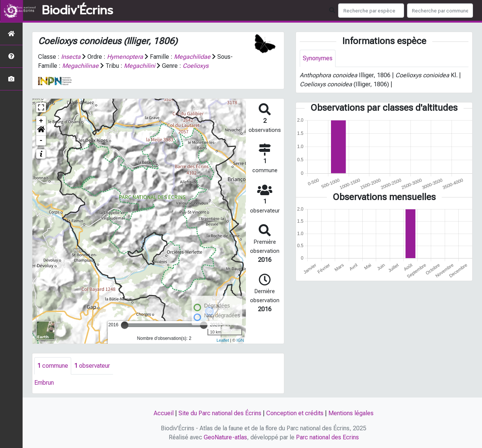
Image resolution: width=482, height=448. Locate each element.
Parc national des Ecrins (327, 437)
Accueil (164, 413)
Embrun (44, 383)
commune (53, 366)
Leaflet (223, 340)
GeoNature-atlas (225, 437)
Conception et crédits (295, 413)
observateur (92, 366)
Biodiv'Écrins (77, 11)
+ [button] (41, 121)
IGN (240, 340)
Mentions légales (351, 413)
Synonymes (318, 58)
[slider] (125, 325)
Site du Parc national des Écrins (220, 413)
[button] (41, 131)
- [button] (41, 141)
